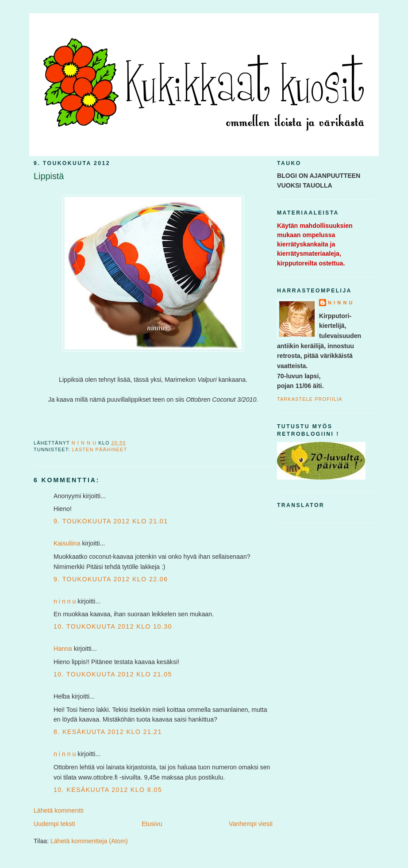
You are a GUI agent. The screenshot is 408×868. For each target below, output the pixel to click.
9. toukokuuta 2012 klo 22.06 (111, 579)
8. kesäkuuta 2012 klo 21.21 (108, 732)
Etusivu (152, 824)
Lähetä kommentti (59, 810)
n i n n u (65, 601)
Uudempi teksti (54, 824)
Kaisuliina (67, 543)
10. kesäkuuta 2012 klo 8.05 (108, 790)
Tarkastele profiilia (310, 399)
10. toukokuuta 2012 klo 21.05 (113, 674)
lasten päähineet (99, 449)
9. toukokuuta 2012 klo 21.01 (111, 521)
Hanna (63, 649)
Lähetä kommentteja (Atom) (89, 841)
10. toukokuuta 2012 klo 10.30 (113, 626)
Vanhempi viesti (251, 824)
